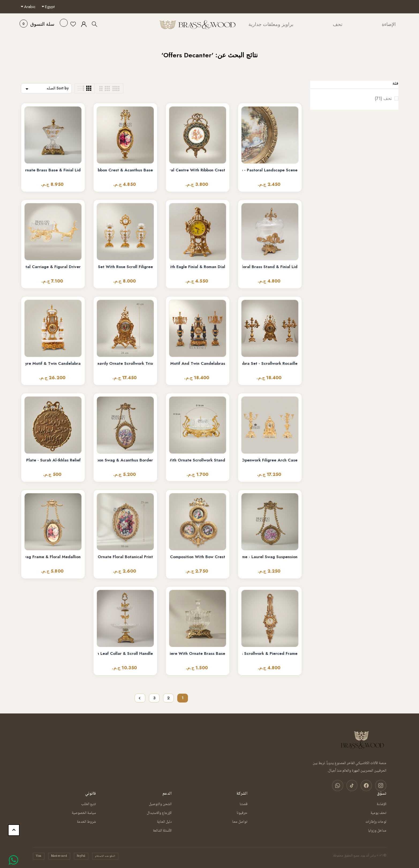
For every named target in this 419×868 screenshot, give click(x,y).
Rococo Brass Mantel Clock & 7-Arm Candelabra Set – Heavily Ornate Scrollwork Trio (125, 364)
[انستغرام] (381, 786)
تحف (379, 99)
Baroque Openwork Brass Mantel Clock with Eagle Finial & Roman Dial (198, 267)
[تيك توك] (353, 786)
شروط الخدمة (86, 822)
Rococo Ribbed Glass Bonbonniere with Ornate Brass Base (198, 654)
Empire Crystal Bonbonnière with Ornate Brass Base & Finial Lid (53, 170)
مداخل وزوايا (377, 831)
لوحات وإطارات (376, 822)
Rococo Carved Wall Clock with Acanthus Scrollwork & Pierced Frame (270, 654)
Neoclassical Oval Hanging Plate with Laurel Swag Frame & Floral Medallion (53, 557)
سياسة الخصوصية (84, 813)
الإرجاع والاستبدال (159, 813)
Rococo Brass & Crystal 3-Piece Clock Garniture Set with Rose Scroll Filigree (125, 267)
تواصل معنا (240, 822)
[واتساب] (339, 786)
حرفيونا (242, 813)
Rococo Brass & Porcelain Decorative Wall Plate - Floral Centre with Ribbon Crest (198, 170)
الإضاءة (382, 804)
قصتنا (244, 804)
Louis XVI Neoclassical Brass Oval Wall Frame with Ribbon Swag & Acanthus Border (125, 460)
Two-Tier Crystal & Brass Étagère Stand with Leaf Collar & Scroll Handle (125, 654)
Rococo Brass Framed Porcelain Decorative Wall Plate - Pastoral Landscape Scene (270, 170)
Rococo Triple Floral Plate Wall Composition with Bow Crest (198, 557)
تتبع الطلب (88, 804)
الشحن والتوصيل (160, 804)
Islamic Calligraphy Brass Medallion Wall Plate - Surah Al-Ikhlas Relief (53, 460)
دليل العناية (164, 822)
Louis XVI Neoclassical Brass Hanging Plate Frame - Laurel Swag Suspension (270, 557)
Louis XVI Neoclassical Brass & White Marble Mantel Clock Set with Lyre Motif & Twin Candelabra (53, 364)
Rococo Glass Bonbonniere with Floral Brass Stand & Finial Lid (270, 267)
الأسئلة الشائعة (162, 831)
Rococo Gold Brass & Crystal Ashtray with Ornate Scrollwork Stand (198, 460)
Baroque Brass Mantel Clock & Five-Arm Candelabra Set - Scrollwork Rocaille (270, 364)
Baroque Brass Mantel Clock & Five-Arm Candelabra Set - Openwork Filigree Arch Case (270, 460)
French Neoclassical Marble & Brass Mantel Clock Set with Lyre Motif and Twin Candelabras (198, 364)
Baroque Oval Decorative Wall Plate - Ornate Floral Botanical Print (125, 557)
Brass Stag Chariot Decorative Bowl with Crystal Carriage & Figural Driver (53, 267)
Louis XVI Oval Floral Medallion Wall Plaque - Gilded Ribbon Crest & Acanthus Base (125, 170)
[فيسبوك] (367, 786)
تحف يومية (378, 813)
